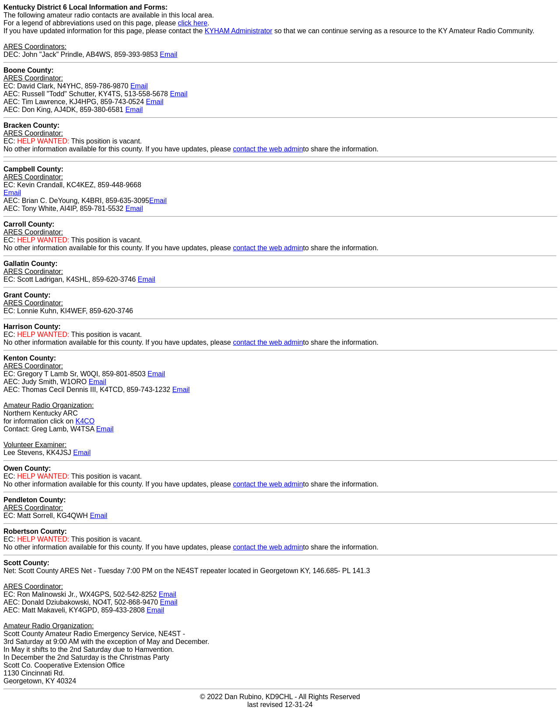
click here (193, 23)
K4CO (85, 421)
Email (168, 54)
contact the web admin (268, 149)
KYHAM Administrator (239, 31)
